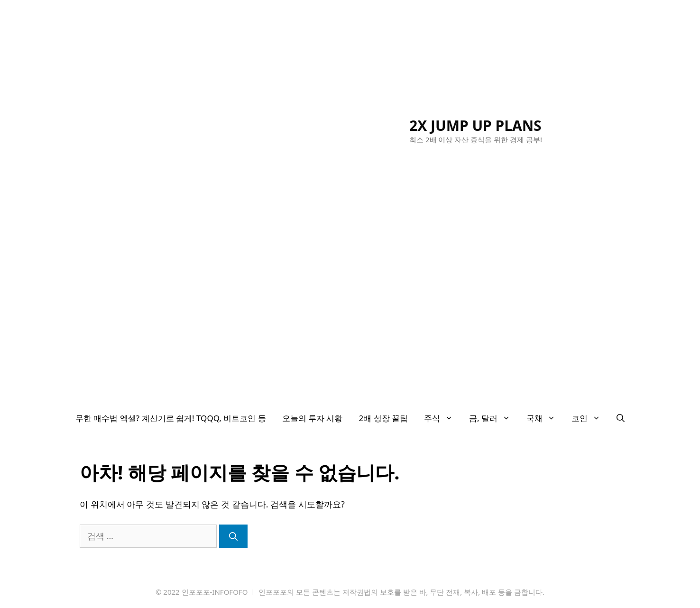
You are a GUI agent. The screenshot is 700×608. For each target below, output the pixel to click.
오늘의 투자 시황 (313, 418)
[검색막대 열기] (621, 418)
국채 (545, 418)
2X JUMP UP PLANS (475, 125)
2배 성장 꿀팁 (384, 418)
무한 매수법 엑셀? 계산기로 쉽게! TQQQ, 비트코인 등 (171, 418)
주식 (442, 418)
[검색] (233, 536)
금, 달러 (494, 418)
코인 (590, 418)
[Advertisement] (350, 333)
